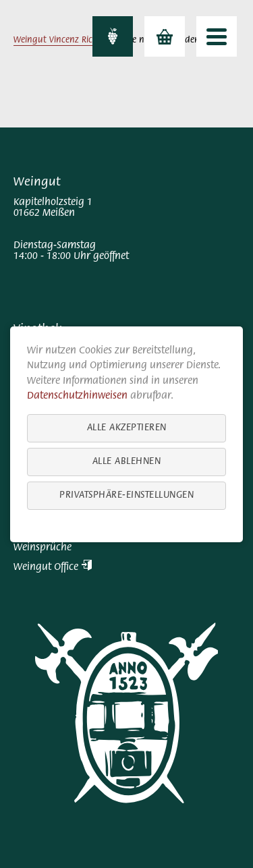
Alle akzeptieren (127, 427)
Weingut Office (53, 567)
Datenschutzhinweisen (77, 396)
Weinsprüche (43, 548)
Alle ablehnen (127, 461)
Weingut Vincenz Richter (61, 40)
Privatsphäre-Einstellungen (126, 495)
